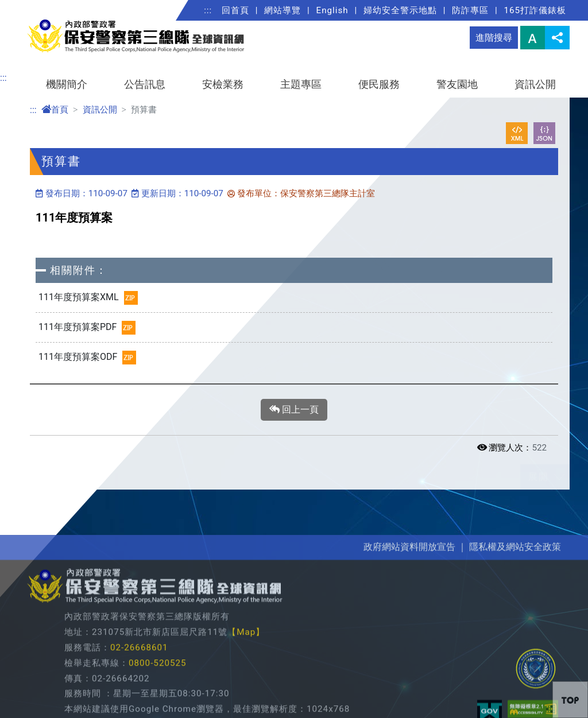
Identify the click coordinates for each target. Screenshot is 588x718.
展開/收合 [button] (559, 477)
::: (208, 10)
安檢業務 (223, 84)
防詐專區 (470, 10)
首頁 (55, 110)
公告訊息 (145, 84)
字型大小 (533, 38)
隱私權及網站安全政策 (515, 637)
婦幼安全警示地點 (400, 10)
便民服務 (379, 84)
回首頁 (235, 10)
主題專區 (301, 84)
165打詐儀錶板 (535, 10)
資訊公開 (535, 84)
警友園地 (457, 84)
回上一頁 (294, 410)
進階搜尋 (494, 38)
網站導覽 (283, 10)
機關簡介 (67, 84)
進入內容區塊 (28, 7)
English (332, 10)
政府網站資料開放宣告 (409, 637)
